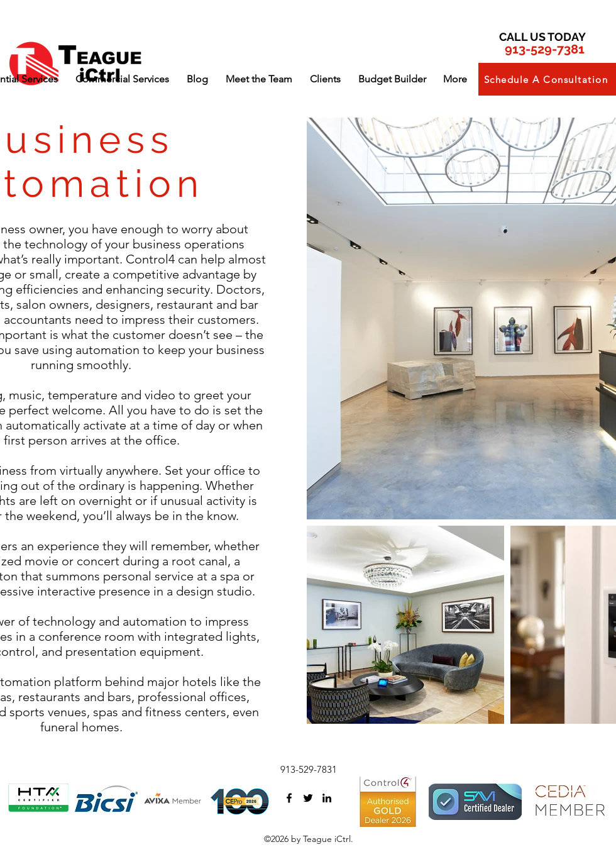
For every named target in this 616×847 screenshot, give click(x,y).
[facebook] (289, 798)
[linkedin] (327, 798)
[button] (122, 79)
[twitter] (308, 798)
